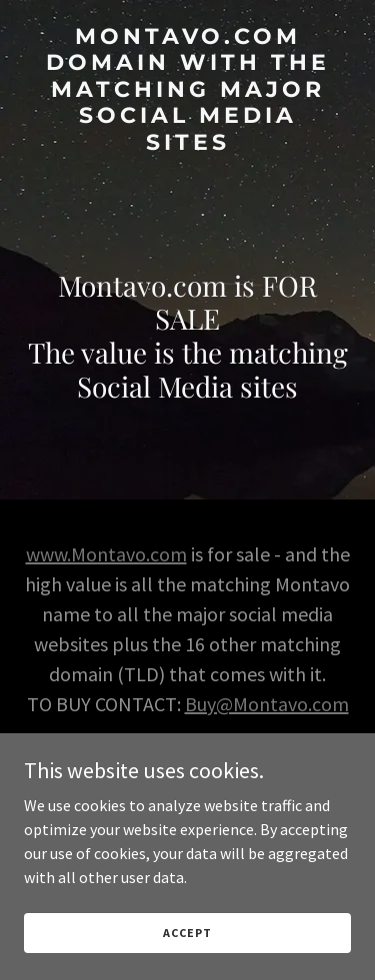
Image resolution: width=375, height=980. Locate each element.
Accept (187, 933)
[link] (187, 144)
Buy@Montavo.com (267, 704)
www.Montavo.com (106, 554)
